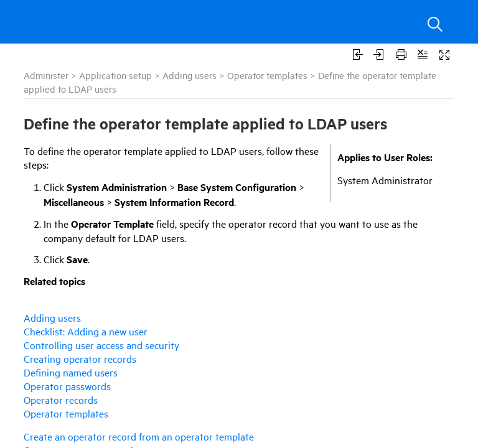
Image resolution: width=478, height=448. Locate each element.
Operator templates (267, 75)
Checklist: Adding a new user (86, 331)
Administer (46, 75)
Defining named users (71, 372)
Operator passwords (67, 386)
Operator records (61, 399)
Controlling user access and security (101, 345)
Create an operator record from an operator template (139, 436)
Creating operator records (80, 358)
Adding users (190, 75)
